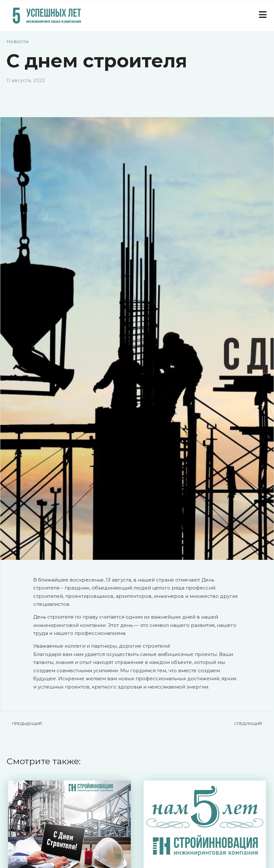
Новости (17, 41)
